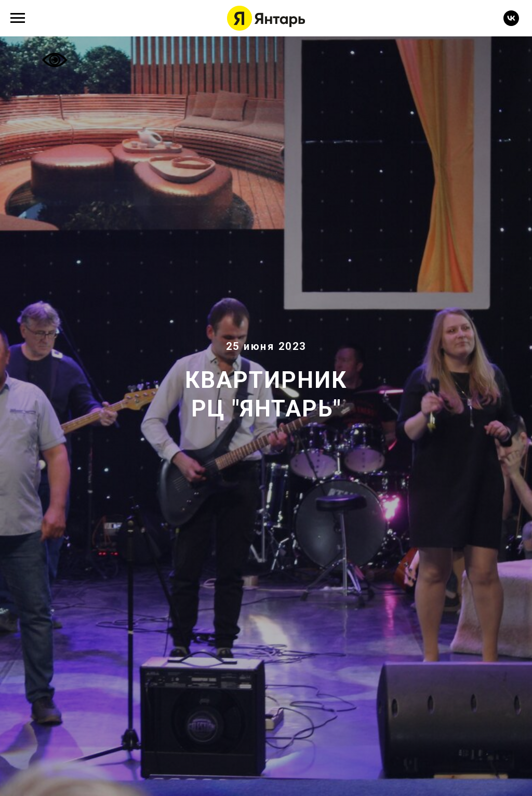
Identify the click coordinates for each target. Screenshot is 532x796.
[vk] (511, 23)
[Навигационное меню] (18, 18)
